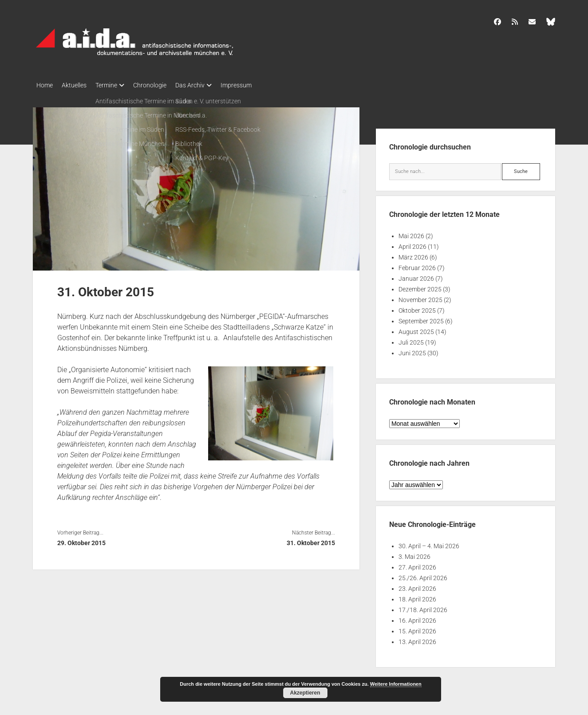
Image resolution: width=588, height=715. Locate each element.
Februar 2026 (417, 265)
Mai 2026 (411, 233)
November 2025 (420, 297)
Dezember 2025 (420, 287)
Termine (115, 85)
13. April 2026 (417, 639)
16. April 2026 (417, 618)
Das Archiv (208, 85)
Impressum (258, 85)
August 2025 (416, 329)
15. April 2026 (417, 629)
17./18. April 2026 (423, 607)
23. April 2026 (417, 586)
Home (45, 85)
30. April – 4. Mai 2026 (429, 543)
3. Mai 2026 (414, 554)
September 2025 (421, 318)
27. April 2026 (417, 565)
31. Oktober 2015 (311, 540)
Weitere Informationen (396, 684)
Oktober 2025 (417, 308)
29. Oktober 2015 (81, 540)
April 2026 (412, 244)
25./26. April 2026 (423, 575)
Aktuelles (79, 85)
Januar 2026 (416, 276)
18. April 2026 (417, 597)
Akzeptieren (305, 693)
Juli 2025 (411, 340)
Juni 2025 (412, 350)
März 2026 (413, 255)
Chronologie (163, 85)
